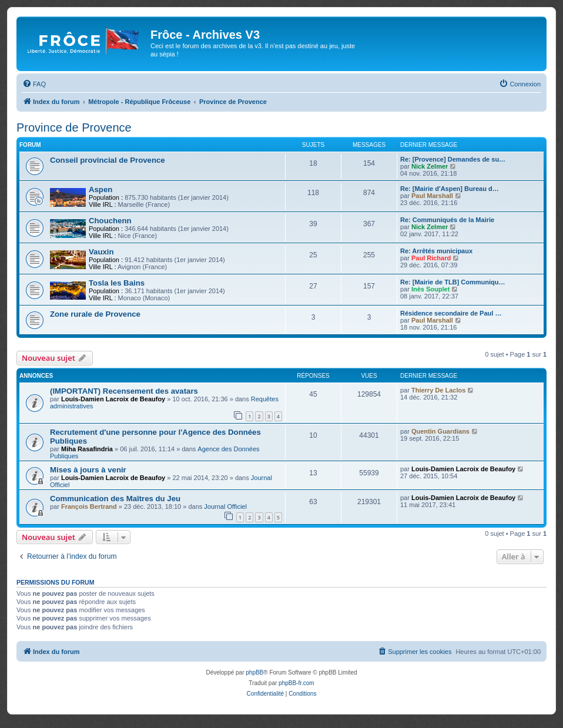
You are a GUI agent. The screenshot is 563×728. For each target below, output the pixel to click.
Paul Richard (431, 258)
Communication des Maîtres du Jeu (115, 499)
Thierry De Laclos (438, 390)
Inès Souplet (430, 289)
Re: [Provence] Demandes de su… (453, 159)
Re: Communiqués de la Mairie (447, 220)
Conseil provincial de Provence (108, 160)
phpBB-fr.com (296, 683)
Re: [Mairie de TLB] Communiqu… (453, 282)
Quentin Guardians (440, 431)
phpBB (254, 672)
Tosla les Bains (117, 283)
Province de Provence (74, 128)
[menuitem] (34, 84)
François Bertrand (89, 506)
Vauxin (101, 252)
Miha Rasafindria (87, 449)
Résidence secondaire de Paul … (451, 313)
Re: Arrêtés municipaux (436, 251)
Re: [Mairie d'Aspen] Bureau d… (450, 189)
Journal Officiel (225, 506)
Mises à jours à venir (88, 470)
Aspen (100, 189)
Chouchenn (110, 221)
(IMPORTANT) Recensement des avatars (124, 391)
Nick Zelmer (430, 166)
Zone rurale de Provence (95, 314)
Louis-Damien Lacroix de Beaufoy (113, 399)
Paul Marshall (432, 196)
